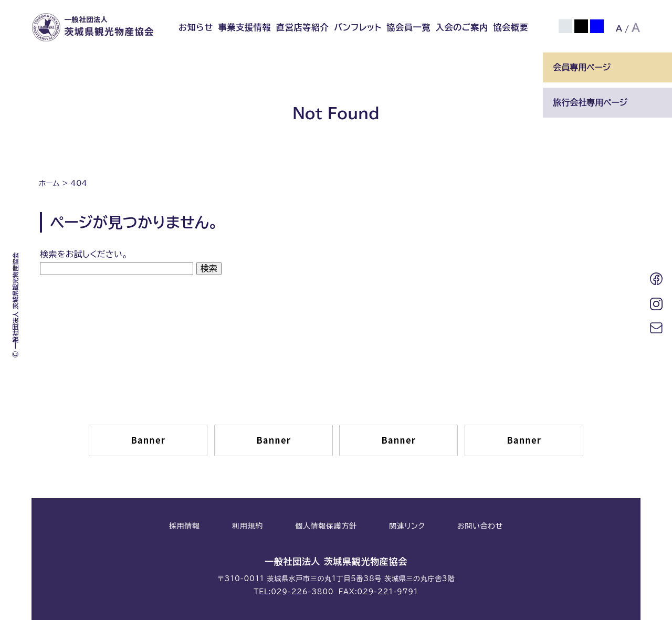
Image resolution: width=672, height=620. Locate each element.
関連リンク (407, 526)
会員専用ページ (582, 67)
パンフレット (358, 27)
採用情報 (185, 526)
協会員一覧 (408, 27)
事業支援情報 (245, 27)
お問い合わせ (480, 526)
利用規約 (248, 526)
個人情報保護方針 (326, 526)
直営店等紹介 (303, 27)
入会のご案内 (462, 27)
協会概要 (511, 27)
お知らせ (196, 27)
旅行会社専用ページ (590, 102)
